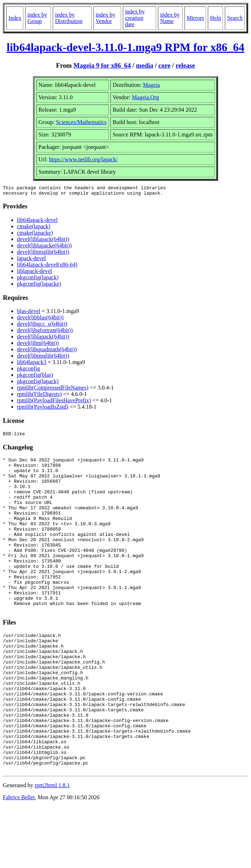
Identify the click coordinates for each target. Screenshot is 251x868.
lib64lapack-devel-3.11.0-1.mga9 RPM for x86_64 (125, 47)
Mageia (152, 85)
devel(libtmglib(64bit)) (43, 254)
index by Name (170, 18)
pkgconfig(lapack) (38, 279)
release (185, 65)
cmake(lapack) (34, 228)
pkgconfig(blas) (35, 377)
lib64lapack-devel (37, 222)
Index (15, 18)
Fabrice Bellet (19, 859)
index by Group (37, 18)
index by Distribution (69, 18)
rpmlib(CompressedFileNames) (53, 390)
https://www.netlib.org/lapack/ (83, 159)
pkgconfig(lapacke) (39, 286)
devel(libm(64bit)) (38, 345)
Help (215, 18)
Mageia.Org (146, 97)
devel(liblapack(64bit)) (43, 241)
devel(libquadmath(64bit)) (47, 351)
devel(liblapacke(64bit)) (44, 248)
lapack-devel (32, 260)
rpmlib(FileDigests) (39, 396)
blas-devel (29, 313)
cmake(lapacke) (35, 235)
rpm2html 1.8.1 (52, 847)
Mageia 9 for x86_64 (102, 65)
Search (235, 18)
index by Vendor (105, 18)
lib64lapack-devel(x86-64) (47, 267)
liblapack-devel (35, 273)
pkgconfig (28, 371)
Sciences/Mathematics (81, 122)
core (165, 65)
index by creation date (135, 18)
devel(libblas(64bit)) (40, 320)
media (145, 65)
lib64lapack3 (32, 364)
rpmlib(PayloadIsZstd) (43, 409)
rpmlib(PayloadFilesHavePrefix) (54, 402)
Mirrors (195, 18)
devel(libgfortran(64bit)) (45, 332)
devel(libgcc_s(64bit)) (42, 326)
